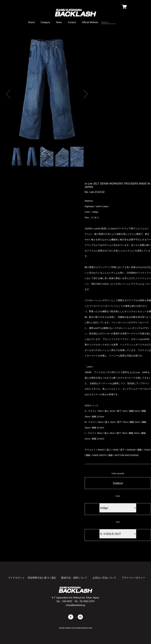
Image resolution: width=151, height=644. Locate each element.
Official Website (90, 22)
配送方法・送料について (74, 578)
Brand (31, 22)
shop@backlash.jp (76, 605)
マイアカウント (16, 578)
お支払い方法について (104, 578)
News (59, 22)
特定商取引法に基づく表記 (42, 578)
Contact (72, 22)
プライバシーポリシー (133, 578)
